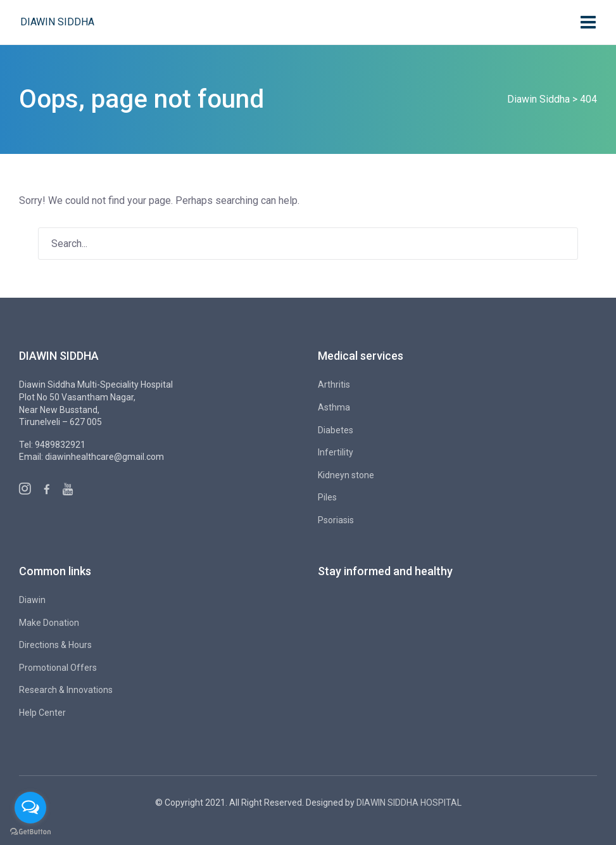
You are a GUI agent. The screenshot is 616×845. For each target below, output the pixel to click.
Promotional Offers (58, 668)
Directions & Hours (55, 645)
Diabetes (336, 430)
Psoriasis (336, 520)
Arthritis (334, 384)
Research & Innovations (66, 690)
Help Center (42, 713)
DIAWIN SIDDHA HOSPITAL (409, 803)
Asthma (334, 407)
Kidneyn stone (346, 475)
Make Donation (49, 623)
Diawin (32, 600)
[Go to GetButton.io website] (30, 832)
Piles (327, 497)
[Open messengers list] (30, 808)
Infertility (336, 452)
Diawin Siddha (57, 22)
